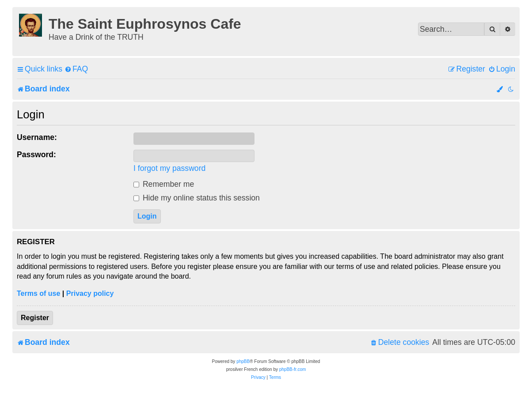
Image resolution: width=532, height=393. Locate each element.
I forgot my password (169, 168)
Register (35, 318)
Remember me (164, 184)
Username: (37, 137)
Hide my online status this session (197, 198)
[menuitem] (76, 69)
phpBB (243, 361)
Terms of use (38, 293)
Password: (36, 155)
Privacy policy (90, 293)
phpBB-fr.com (293, 369)
